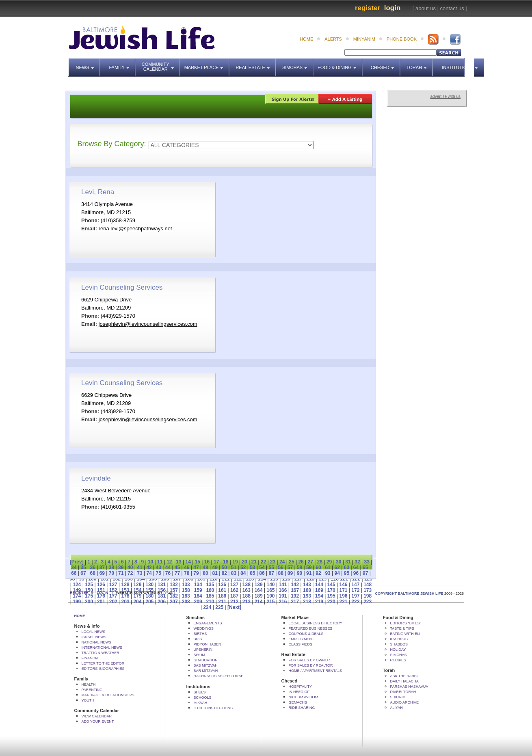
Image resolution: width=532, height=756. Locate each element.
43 (159, 568)
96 (356, 573)
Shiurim (398, 697)
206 (162, 602)
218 (307, 602)
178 (125, 596)
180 (149, 596)
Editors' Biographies (103, 669)
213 (247, 602)
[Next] (234, 607)
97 (365, 573)
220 (331, 602)
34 (74, 568)
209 (198, 602)
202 (113, 602)
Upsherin (203, 650)
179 (137, 596)
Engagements (208, 623)
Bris (198, 639)
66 (74, 573)
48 (205, 568)
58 (300, 568)
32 (357, 562)
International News (102, 648)
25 (291, 562)
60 (318, 568)
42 (149, 568)
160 (210, 590)
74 (149, 573)
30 (338, 562)
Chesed (386, 64)
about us (426, 8)
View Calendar (97, 716)
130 (149, 585)
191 (283, 596)
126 (101, 585)
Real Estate (255, 64)
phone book (402, 39)
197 (355, 596)
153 (125, 590)
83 (234, 573)
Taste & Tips (402, 628)
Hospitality (301, 687)
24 (282, 562)
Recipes (398, 660)
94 (337, 573)
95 (347, 573)
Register (368, 8)
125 (89, 585)
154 (137, 590)
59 (309, 568)
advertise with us (445, 96)
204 (137, 602)
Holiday (398, 650)
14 (188, 562)
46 (187, 568)
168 (307, 590)
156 (162, 590)
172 (355, 590)
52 (243, 568)
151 (101, 590)
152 (113, 590)
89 (290, 573)
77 (177, 573)
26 (301, 562)
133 (186, 585)
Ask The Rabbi (404, 676)
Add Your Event (98, 721)
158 (186, 590)
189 (259, 596)
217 (295, 602)
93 (328, 573)
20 (244, 562)
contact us (452, 8)
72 (130, 573)
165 (271, 590)
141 (283, 585)
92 (318, 573)
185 (210, 596)
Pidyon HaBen (208, 644)
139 (259, 585)
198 (368, 596)
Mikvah (201, 703)
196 (343, 596)
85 (252, 573)
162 (234, 590)
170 (331, 590)
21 (254, 562)
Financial (91, 658)
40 (130, 568)
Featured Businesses (311, 628)
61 (328, 568)
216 (283, 602)
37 (102, 568)
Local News (94, 632)
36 (92, 568)
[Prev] (77, 562)
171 (343, 590)
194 (319, 596)
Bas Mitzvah (206, 665)
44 (168, 568)
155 (149, 590)
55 (271, 568)
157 (174, 590)
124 (77, 585)
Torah (420, 64)
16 (207, 562)
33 (367, 562)
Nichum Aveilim (304, 697)
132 (174, 585)
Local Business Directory (316, 623)
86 (262, 573)
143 (307, 585)
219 (319, 602)
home (306, 39)
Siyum (200, 655)
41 (139, 568)
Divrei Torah (403, 692)
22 (263, 562)
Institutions (455, 64)
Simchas (298, 64)
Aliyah (397, 708)
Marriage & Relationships (108, 695)
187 (234, 596)
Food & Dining (338, 64)
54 (262, 568)
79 (196, 573)
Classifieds (301, 644)
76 (168, 573)
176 (101, 596)
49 (215, 568)
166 (283, 590)
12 (169, 562)
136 (222, 585)
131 (162, 585)
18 (226, 562)
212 (234, 602)
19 (235, 562)
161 (222, 590)
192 (295, 596)
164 (259, 590)
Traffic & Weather (101, 653)
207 (174, 602)
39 (121, 568)
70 (111, 573)
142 (295, 585)
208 (186, 602)
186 (222, 596)
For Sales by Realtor (311, 665)
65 (365, 568)
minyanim (364, 39)
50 (224, 568)
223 (368, 602)
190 (271, 596)
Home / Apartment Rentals (316, 671)
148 (368, 585)
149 (77, 590)
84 (243, 573)
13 (178, 562)
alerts (333, 39)
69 (102, 573)
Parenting (92, 690)
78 (187, 573)
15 (198, 562)
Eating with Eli (405, 634)
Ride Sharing (302, 708)
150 (89, 590)
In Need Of (299, 692)
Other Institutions (213, 708)
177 (113, 596)
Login (393, 8)
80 (205, 573)
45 (177, 568)
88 (281, 573)
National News (97, 642)
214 (259, 602)
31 (348, 562)
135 (210, 585)
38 (111, 568)
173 (368, 590)
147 (355, 585)
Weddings (204, 628)
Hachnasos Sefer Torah (219, 676)
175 (89, 596)
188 (247, 596)
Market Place (207, 64)
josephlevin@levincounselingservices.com (148, 324)
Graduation (206, 660)
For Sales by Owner (309, 660)
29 (329, 562)
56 (281, 568)
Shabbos (399, 644)
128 (125, 585)
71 (121, 573)
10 (150, 562)
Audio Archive (405, 702)
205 (149, 602)
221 (343, 602)
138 (247, 585)
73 (139, 573)
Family (122, 64)
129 (137, 585)
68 (92, 573)
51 (234, 568)
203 (125, 602)
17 (216, 562)
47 (196, 568)
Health (89, 685)
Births (200, 634)
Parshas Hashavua (409, 687)
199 (77, 602)
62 (337, 568)
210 (210, 602)
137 (234, 585)
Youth (88, 700)
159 (198, 590)
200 (89, 602)
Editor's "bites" (406, 623)
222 (355, 602)
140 (271, 585)
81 (215, 573)
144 (319, 585)
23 (273, 562)
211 (222, 602)
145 (331, 585)
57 (290, 568)
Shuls (200, 692)
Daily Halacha (404, 681)
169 (319, 590)
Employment (302, 639)
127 (113, 585)
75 (159, 573)
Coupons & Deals (306, 634)
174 (77, 596)
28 (320, 562)
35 (83, 568)
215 (271, 602)
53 (252, 568)
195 (331, 596)
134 (198, 585)
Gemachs (298, 702)
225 (219, 607)
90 (300, 573)
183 (186, 596)
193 (307, 596)
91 (309, 573)
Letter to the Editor (103, 663)
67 (83, 573)
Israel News (94, 637)
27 (310, 562)
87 (271, 573)
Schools (203, 698)
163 (247, 590)
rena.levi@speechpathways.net (135, 229)
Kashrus (399, 639)
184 (198, 596)
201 (101, 602)
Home (80, 616)
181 (162, 596)
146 (343, 585)
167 (295, 590)
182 (174, 596)
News (88, 64)
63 (347, 568)
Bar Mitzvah (206, 671)
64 (356, 568)
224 (207, 607)
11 (160, 562)
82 (224, 573)
